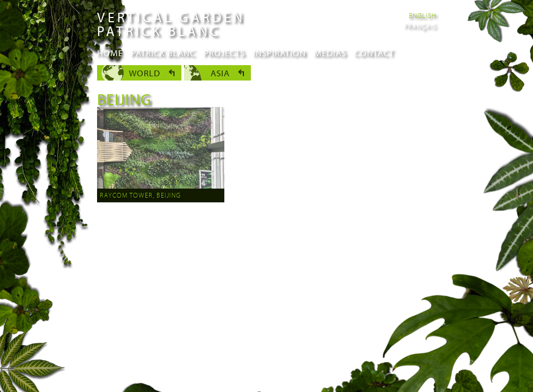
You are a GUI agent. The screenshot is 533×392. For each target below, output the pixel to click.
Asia (220, 73)
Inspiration (279, 53)
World (145, 73)
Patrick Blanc (163, 53)
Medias (330, 53)
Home (110, 53)
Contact (374, 53)
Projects (224, 53)
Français (420, 26)
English (423, 15)
